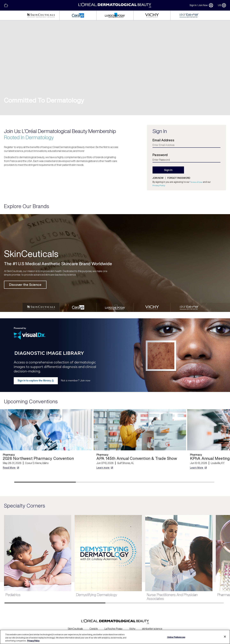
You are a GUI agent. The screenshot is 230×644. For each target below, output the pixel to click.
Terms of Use (196, 182)
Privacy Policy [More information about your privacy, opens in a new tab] (33, 641)
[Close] (225, 637)
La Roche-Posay (113, 627)
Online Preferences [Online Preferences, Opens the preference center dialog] (176, 637)
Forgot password (179, 178)
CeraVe (94, 627)
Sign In (193, 5)
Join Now (203, 5)
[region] (115, 637)
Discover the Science (25, 285)
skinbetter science (152, 627)
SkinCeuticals (75, 627)
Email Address (163, 140)
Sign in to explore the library (36, 378)
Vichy (132, 627)
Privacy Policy (159, 185)
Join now (158, 178)
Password (160, 155)
